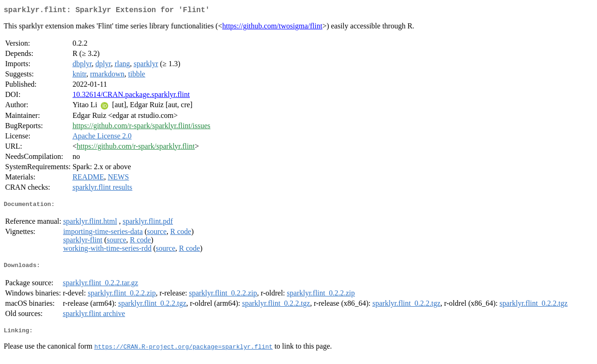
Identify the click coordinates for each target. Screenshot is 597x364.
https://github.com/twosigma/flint (272, 28)
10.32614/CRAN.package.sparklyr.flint (131, 96)
